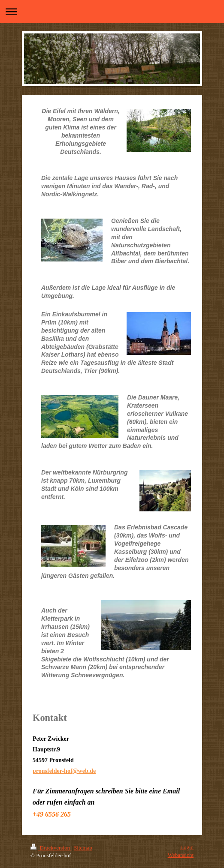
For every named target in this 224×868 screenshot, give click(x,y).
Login (187, 847)
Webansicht (181, 855)
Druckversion (51, 848)
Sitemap (83, 848)
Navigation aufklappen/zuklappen (112, 11)
